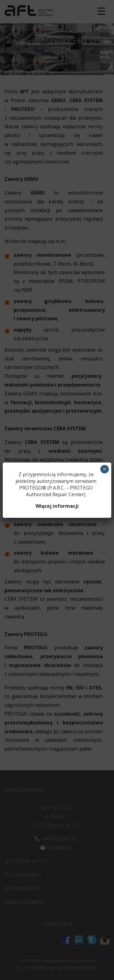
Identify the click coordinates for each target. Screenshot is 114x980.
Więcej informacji (57, 506)
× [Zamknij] (104, 469)
